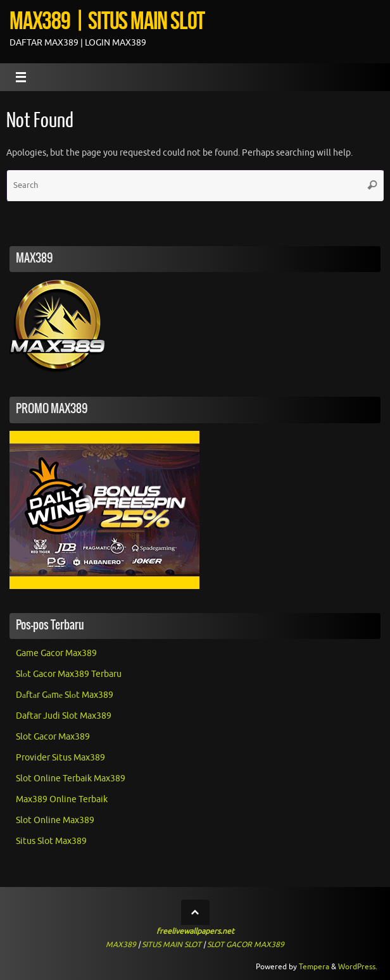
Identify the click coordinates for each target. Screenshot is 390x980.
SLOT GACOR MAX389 (246, 945)
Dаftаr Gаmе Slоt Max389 (65, 695)
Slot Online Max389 (55, 820)
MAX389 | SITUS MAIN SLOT (107, 20)
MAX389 (121, 945)
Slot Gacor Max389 (53, 737)
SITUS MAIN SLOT (172, 945)
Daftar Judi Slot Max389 (64, 716)
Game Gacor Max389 (56, 653)
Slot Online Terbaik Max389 (71, 778)
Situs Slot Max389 (51, 841)
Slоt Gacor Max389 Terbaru (69, 674)
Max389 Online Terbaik (62, 799)
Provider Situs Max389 (60, 758)
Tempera (314, 967)
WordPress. (358, 967)
